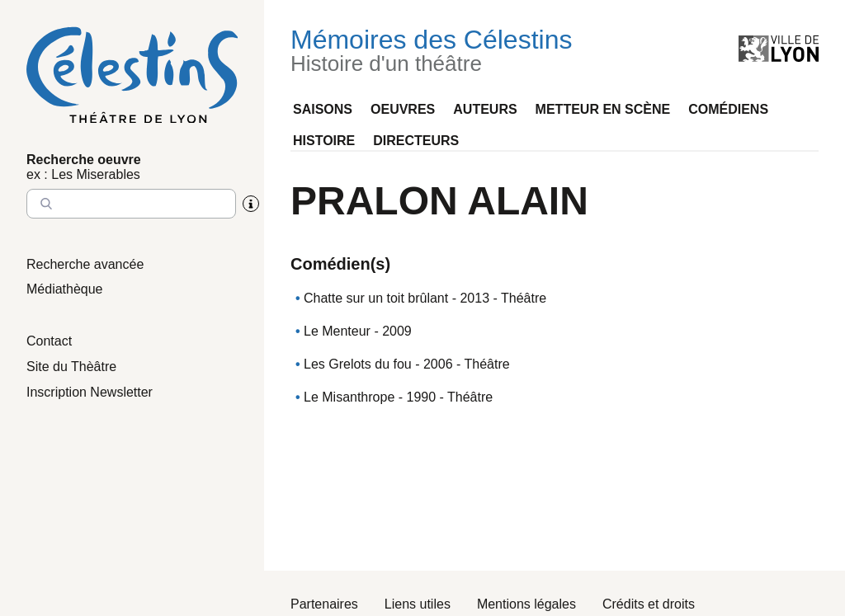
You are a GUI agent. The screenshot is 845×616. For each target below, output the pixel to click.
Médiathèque (65, 289)
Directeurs (416, 141)
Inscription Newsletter (90, 392)
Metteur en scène (603, 109)
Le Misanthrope (349, 397)
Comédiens (728, 109)
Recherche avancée (85, 264)
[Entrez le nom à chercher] (131, 204)
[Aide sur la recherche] (251, 204)
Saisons (323, 109)
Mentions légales (526, 604)
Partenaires (324, 604)
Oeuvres (403, 109)
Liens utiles (418, 604)
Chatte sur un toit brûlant (376, 298)
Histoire (324, 141)
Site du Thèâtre (71, 367)
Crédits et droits (649, 604)
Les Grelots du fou (358, 364)
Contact (49, 341)
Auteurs (485, 109)
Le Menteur (337, 331)
